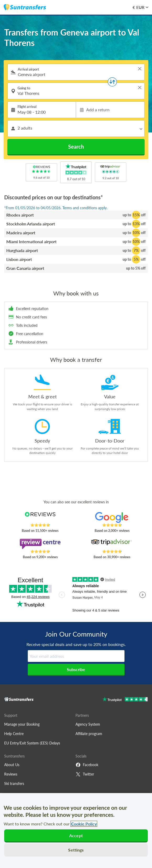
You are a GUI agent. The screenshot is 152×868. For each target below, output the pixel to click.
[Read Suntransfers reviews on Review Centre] (40, 544)
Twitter (85, 774)
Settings (76, 850)
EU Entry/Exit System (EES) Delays (32, 743)
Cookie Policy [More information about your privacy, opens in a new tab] (84, 824)
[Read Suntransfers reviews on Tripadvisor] (112, 544)
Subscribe (76, 669)
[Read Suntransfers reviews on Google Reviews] (112, 517)
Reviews (11, 774)
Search (76, 147)
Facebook (87, 765)
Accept (76, 835)
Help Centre (14, 734)
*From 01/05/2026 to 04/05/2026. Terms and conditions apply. (56, 208)
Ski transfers (14, 783)
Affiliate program (89, 734)
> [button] (140, 69)
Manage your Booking (22, 724)
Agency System (88, 724)
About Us (12, 765)
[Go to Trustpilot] (125, 700)
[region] (76, 831)
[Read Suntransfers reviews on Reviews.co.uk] (40, 517)
